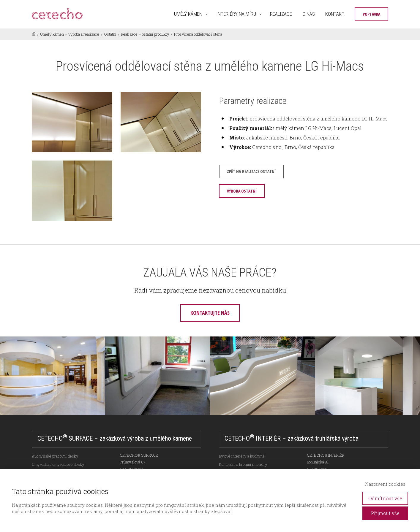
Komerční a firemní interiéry (243, 464)
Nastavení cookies (385, 484)
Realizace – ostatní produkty (145, 34)
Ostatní (110, 34)
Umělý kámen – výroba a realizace (70, 34)
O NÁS (309, 14)
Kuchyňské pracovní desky (55, 456)
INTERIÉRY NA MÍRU (236, 14)
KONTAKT (335, 14)
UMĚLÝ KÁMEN (188, 14)
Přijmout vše (385, 513)
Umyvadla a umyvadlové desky (58, 464)
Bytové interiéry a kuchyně (242, 456)
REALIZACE (281, 14)
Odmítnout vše (385, 498)
